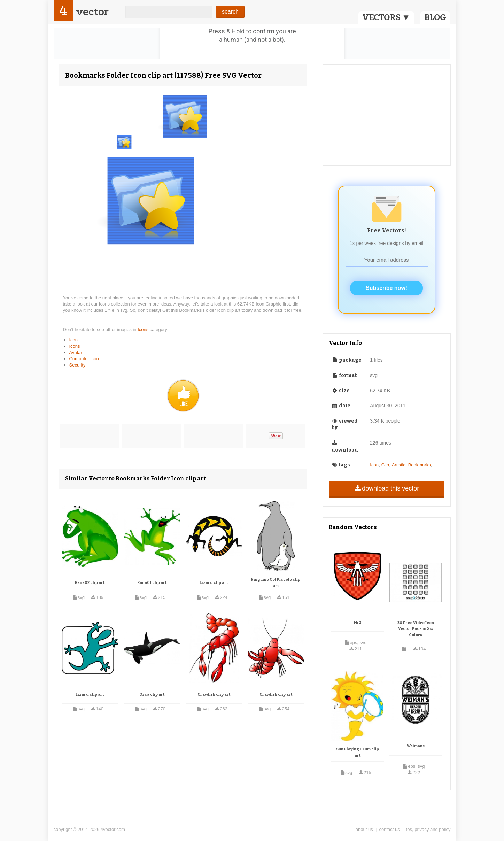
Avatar (76, 352)
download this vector (386, 488)
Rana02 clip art (90, 583)
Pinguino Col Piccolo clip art (276, 583)
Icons (144, 329)
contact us (390, 829)
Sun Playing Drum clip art (358, 752)
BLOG (435, 17)
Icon (74, 340)
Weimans (416, 746)
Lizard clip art (214, 583)
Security (77, 365)
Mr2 (358, 622)
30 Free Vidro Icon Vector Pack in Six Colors (416, 629)
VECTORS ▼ (386, 17)
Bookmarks (420, 465)
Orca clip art (152, 695)
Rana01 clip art (152, 583)
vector (92, 12)
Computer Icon (84, 359)
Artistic (399, 465)
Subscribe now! (386, 288)
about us (364, 829)
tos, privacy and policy (428, 829)
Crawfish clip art (214, 695)
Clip (385, 465)
